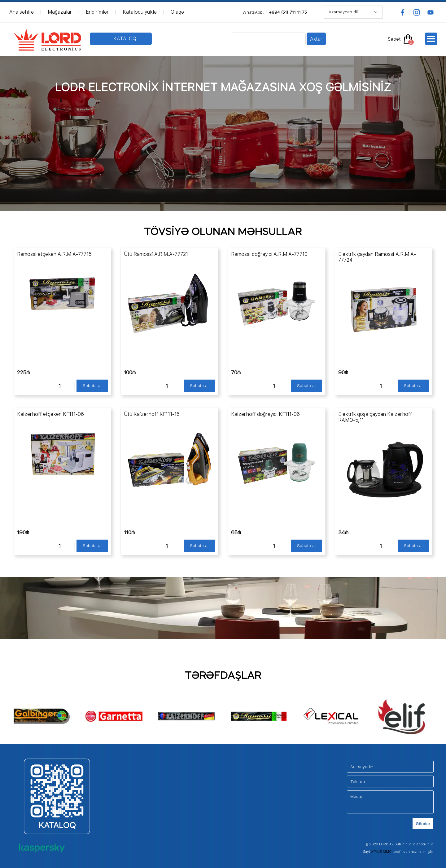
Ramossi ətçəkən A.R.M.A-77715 (54, 254)
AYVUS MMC (381, 852)
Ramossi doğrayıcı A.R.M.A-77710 (269, 254)
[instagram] (417, 12)
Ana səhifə (22, 12)
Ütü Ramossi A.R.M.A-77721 (156, 254)
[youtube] (431, 12)
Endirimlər (97, 12)
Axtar (316, 39)
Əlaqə (177, 12)
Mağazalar (60, 12)
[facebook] (403, 12)
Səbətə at (92, 385)
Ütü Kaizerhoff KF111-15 (152, 414)
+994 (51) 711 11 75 (288, 12)
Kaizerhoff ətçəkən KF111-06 (50, 414)
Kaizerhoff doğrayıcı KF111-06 (265, 414)
